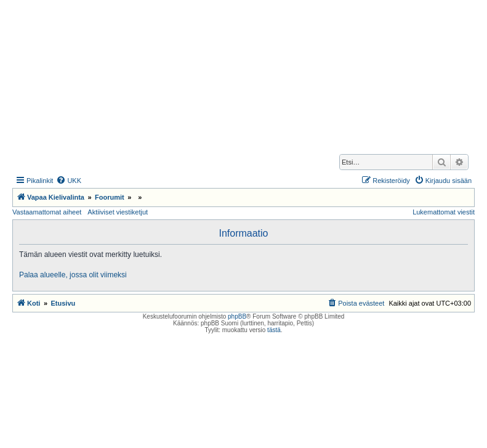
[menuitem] (69, 181)
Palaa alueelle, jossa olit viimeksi (73, 275)
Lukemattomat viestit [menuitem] (444, 212)
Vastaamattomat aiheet (47, 212)
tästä (274, 330)
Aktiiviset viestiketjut (118, 212)
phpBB (237, 316)
